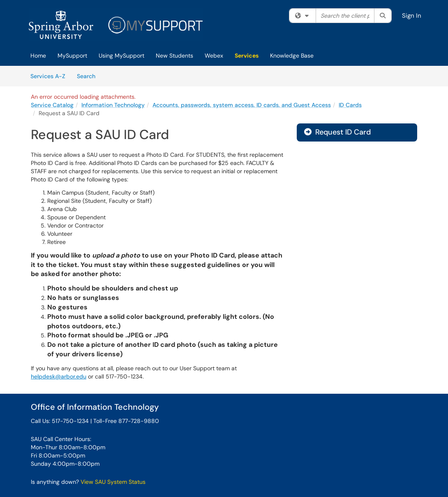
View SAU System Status (113, 482)
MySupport (72, 56)
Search (89, 76)
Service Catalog (52, 105)
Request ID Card (337, 132)
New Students (174, 56)
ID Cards (350, 105)
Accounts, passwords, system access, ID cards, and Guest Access (242, 105)
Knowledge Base (292, 56)
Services (247, 56)
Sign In (412, 16)
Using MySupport (121, 56)
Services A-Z (48, 76)
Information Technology (113, 105)
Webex (214, 56)
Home (38, 56)
